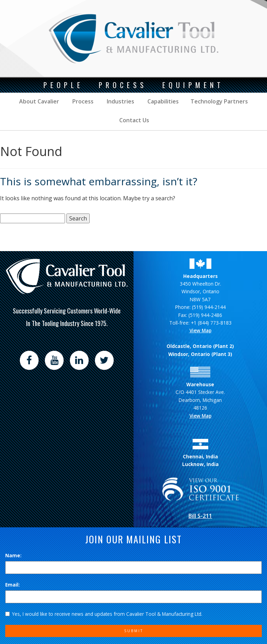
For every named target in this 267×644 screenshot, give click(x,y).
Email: (13, 585)
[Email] (133, 597)
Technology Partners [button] (219, 101)
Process (82, 101)
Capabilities (162, 101)
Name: (13, 555)
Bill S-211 (200, 516)
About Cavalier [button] (39, 101)
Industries (120, 101)
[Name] (133, 567)
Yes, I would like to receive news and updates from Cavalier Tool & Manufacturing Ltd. (104, 614)
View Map (200, 330)
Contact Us (133, 120)
